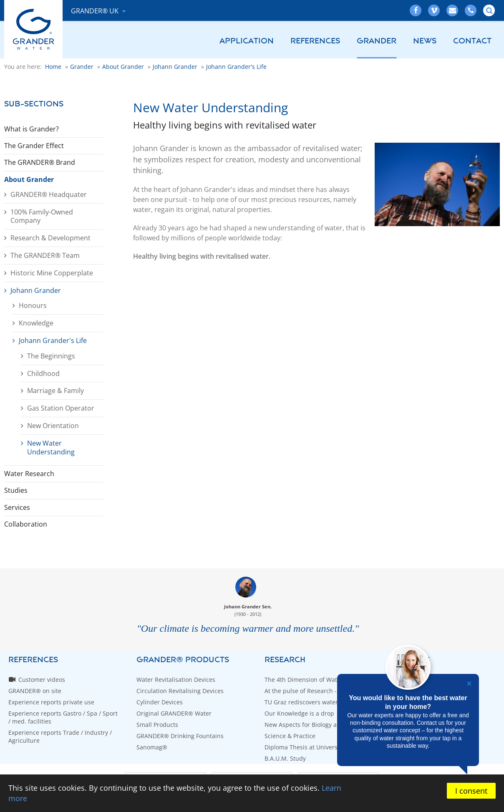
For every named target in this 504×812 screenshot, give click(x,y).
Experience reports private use (51, 702)
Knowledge (36, 323)
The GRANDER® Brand (40, 162)
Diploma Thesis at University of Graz (315, 747)
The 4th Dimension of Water (304, 680)
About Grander (29, 179)
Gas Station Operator (61, 408)
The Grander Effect (34, 146)
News (425, 41)
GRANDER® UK (96, 11)
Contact (472, 41)
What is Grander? (31, 129)
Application (247, 41)
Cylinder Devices (160, 702)
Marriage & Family (55, 391)
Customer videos (42, 680)
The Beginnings (51, 356)
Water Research (29, 474)
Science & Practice (290, 736)
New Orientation (53, 426)
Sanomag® (152, 747)
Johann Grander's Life (53, 340)
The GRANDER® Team (45, 255)
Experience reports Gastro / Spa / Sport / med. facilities (63, 717)
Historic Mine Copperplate (52, 273)
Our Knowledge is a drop (299, 713)
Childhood (43, 373)
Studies (16, 490)
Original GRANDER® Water (174, 713)
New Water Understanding (51, 448)
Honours (33, 305)
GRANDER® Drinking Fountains (180, 736)
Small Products (157, 725)
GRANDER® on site (35, 691)
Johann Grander (36, 290)
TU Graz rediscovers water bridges (313, 702)
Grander (377, 41)
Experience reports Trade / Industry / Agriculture (60, 736)
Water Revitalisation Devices (176, 680)
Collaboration (26, 524)
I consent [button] (471, 791)
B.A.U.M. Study (285, 758)
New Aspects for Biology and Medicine (318, 725)
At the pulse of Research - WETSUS (313, 691)
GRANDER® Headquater (49, 194)
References (315, 41)
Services (17, 507)
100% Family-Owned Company (42, 216)
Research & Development (50, 238)
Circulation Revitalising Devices (180, 691)
